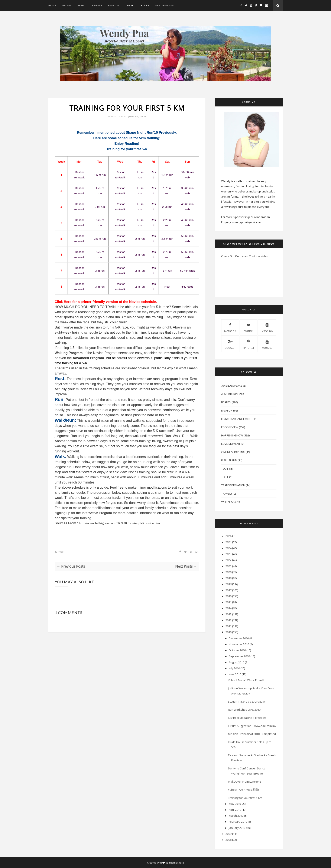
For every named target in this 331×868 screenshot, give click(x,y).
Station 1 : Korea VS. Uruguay (247, 702)
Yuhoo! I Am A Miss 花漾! (243, 790)
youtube (267, 344)
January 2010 (237, 828)
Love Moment (231, 444)
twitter (249, 327)
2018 (228, 584)
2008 (228, 840)
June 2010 (235, 674)
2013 (228, 614)
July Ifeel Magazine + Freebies (247, 718)
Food (145, 5)
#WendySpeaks (232, 386)
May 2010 (235, 804)
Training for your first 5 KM (245, 798)
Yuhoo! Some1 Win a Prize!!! (246, 680)
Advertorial (230, 394)
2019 (228, 578)
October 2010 (237, 650)
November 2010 (239, 644)
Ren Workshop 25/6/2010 (244, 710)
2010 (228, 632)
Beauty (97, 5)
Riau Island (229, 460)
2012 (228, 620)
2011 (228, 626)
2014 (228, 608)
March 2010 (236, 816)
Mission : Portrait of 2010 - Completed (252, 734)
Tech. (225, 477)
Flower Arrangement (237, 419)
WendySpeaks (164, 5)
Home (52, 5)
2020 (228, 572)
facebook (230, 327)
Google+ (230, 344)
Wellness (228, 502)
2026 (228, 536)
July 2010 (234, 668)
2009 (228, 834)
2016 (228, 596)
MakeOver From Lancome (245, 782)
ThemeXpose (176, 863)
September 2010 (239, 656)
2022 (228, 560)
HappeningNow (232, 435)
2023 (228, 554)
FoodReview (230, 427)
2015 (228, 602)
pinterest (249, 344)
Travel (130, 5)
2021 (228, 566)
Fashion (114, 5)
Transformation (233, 485)
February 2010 (238, 822)
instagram (267, 327)
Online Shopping (233, 452)
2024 (228, 548)
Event (82, 5)
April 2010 (235, 810)
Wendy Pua (119, 116)
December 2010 (239, 638)
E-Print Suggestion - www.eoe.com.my (252, 726)
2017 (228, 590)
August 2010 (236, 662)
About (67, 5)
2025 (228, 542)
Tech (225, 469)
